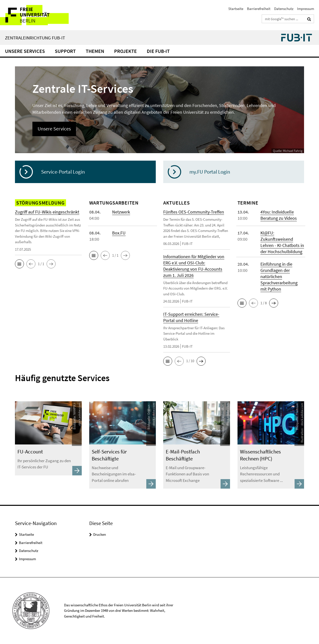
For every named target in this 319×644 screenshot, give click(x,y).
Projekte (125, 51)
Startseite (236, 9)
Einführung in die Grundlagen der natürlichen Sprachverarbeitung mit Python (279, 276)
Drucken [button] (100, 534)
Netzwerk (121, 212)
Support (65, 51)
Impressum (306, 9)
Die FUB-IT (158, 51)
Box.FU (119, 233)
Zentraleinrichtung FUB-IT (35, 38)
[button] (19, 264)
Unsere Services (25, 51)
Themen (95, 51)
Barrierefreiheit (259, 9)
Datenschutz (284, 9)
